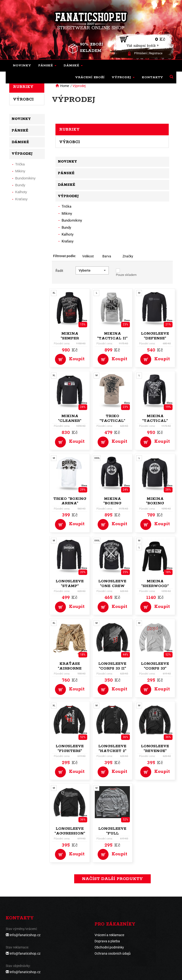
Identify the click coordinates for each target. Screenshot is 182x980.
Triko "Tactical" (112, 418)
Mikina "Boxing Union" (112, 504)
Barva (107, 256)
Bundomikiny (72, 220)
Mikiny (67, 214)
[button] (47, 66)
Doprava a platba (107, 941)
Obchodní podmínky (109, 947)
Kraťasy (68, 241)
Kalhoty (68, 234)
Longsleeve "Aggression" (70, 831)
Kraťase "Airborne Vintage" (70, 668)
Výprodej (79, 86)
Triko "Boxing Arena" (70, 501)
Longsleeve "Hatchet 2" (112, 749)
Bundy (66, 228)
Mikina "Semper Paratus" (70, 338)
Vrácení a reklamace (109, 935)
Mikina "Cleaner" (70, 418)
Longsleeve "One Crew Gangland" (112, 586)
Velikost (88, 256)
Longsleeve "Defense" (155, 336)
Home (65, 86)
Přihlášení (141, 53)
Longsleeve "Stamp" (70, 584)
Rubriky (69, 129)
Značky (128, 256)
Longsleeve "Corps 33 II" (112, 666)
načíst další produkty (112, 879)
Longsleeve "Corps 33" (155, 666)
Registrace (156, 53)
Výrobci (70, 142)
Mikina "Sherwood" (155, 584)
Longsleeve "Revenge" (155, 749)
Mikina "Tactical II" (112, 336)
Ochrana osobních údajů (113, 953)
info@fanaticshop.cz (25, 935)
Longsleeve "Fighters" (70, 749)
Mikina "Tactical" (155, 418)
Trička (66, 206)
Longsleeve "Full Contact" (112, 833)
